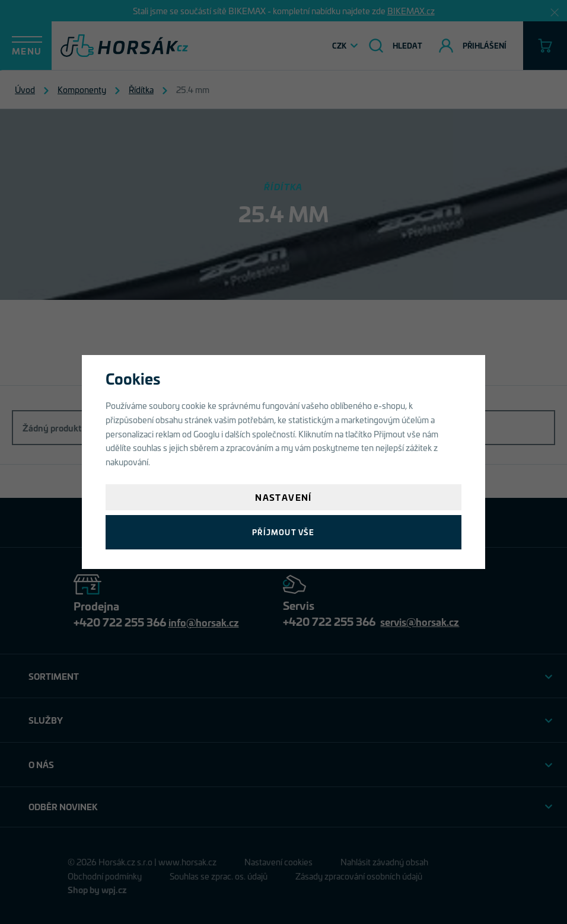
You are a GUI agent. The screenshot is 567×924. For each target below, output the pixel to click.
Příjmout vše (283, 532)
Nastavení (283, 497)
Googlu (206, 434)
